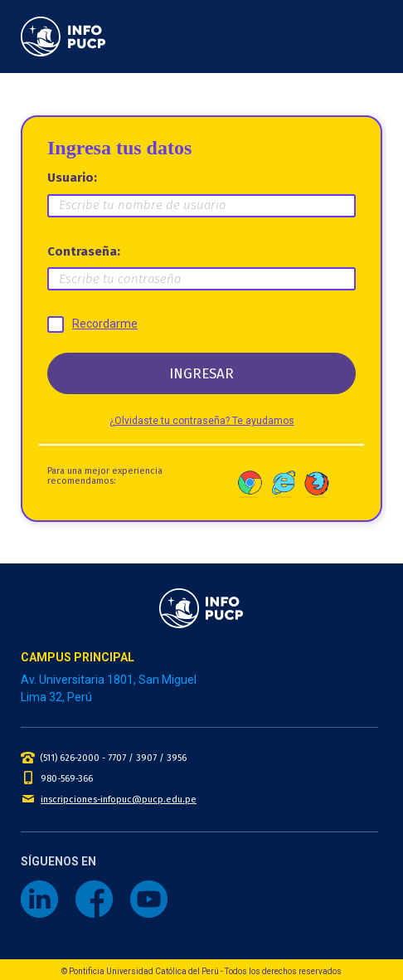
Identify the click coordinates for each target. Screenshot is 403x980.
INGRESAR (201, 374)
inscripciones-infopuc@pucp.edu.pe (119, 800)
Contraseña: (84, 251)
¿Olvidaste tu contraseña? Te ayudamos (202, 421)
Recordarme (105, 324)
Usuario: (72, 178)
